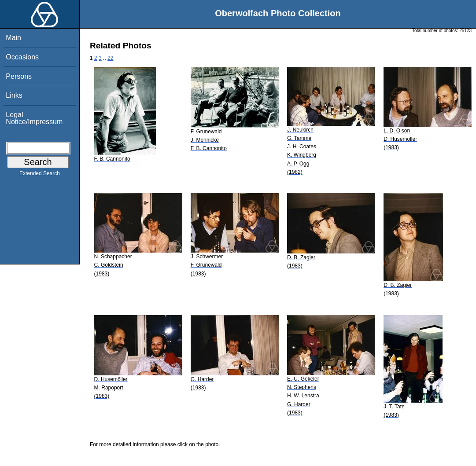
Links (14, 95)
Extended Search (40, 175)
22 (110, 58)
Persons (19, 76)
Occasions (22, 57)
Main (13, 38)
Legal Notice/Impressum (34, 118)
